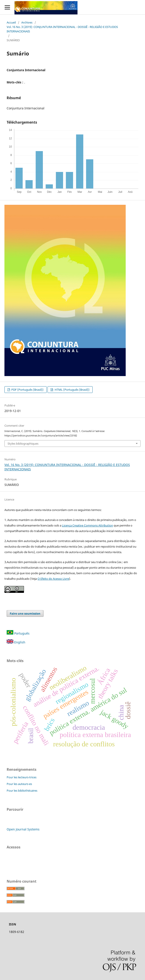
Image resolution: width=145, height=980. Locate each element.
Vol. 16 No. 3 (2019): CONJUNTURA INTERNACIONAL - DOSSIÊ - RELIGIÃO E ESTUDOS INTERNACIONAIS (62, 29)
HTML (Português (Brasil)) (72, 390)
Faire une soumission (25, 613)
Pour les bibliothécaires (22, 791)
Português (18, 633)
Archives (27, 22)
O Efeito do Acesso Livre (53, 579)
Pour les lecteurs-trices (22, 777)
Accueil (11, 22)
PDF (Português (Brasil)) (27, 390)
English (16, 642)
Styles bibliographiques (23, 444)
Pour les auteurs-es (19, 784)
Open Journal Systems (23, 829)
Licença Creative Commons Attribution (87, 525)
